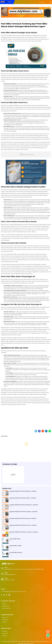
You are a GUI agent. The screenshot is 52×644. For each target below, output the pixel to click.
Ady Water (5, 631)
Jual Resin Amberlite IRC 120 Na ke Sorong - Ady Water (23, 518)
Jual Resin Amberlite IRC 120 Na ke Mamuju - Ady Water (23, 491)
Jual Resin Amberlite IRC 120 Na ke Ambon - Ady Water (23, 498)
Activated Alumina (6, 608)
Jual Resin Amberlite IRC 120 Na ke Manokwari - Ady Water (24, 505)
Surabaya (4, 622)
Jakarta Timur (5, 617)
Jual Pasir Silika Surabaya (16, 552)
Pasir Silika (4, 636)
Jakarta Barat (5, 620)
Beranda (3, 21)
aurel (2, 30)
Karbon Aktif (5, 633)
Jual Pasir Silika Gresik (15, 539)
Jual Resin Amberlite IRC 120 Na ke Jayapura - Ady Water (23, 512)
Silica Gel (4, 604)
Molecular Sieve (6, 606)
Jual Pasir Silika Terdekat (15, 546)
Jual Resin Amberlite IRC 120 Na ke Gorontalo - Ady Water (24, 532)
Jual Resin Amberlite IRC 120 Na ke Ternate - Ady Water (23, 525)
